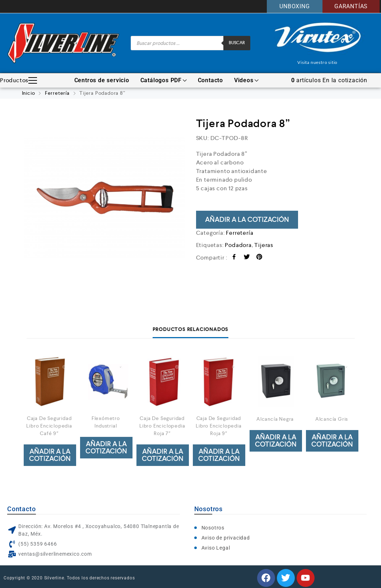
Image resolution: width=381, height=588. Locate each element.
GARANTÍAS (351, 6)
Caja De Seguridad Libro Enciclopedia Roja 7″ (162, 426)
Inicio (29, 93)
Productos (18, 80)
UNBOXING (294, 6)
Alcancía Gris (332, 419)
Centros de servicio (102, 80)
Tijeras (264, 245)
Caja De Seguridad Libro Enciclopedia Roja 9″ (219, 426)
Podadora (238, 245)
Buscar (237, 43)
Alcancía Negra (275, 419)
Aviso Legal (216, 548)
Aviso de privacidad (226, 538)
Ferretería (57, 93)
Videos (246, 80)
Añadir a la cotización (247, 220)
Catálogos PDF (164, 80)
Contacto (210, 80)
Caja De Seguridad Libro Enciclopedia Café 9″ (49, 426)
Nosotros (213, 528)
